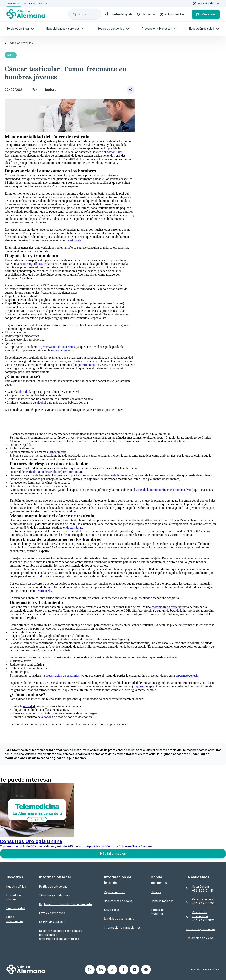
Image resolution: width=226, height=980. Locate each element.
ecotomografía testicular (36, 264)
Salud (11, 55)
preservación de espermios (58, 347)
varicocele (75, 240)
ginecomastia (58, 452)
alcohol (42, 403)
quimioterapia (87, 365)
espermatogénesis (63, 350)
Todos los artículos (20, 43)
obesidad (24, 392)
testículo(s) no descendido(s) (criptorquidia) (54, 472)
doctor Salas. (115, 152)
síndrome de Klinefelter (116, 475)
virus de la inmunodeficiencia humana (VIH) (165, 490)
